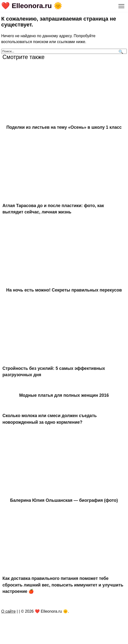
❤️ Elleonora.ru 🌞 (32, 6)
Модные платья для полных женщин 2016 (64, 395)
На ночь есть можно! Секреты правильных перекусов (64, 290)
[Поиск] (120, 51)
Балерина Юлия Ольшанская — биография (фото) (64, 500)
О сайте (8, 611)
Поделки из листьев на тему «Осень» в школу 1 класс (64, 127)
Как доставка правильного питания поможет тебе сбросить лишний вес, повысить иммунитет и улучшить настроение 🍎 (63, 585)
